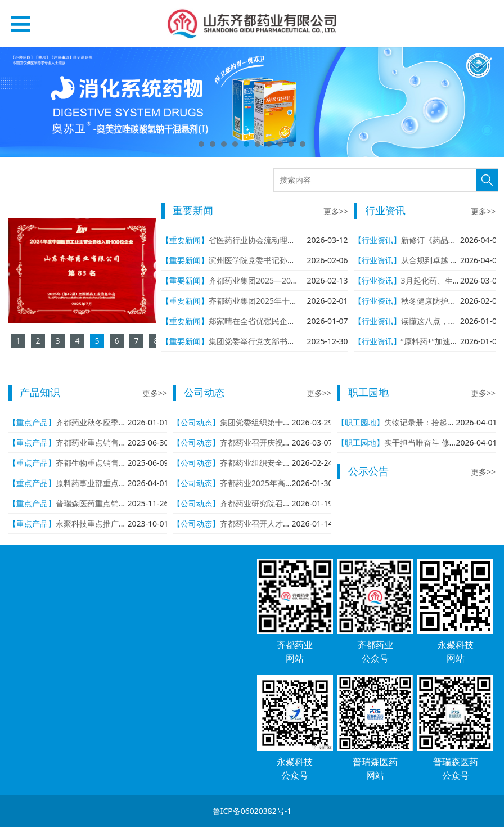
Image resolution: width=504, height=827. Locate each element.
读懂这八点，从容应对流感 (448, 321)
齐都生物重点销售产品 (95, 463)
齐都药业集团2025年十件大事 (261, 301)
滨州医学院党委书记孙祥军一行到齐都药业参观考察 (299, 260)
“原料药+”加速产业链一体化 (449, 341)
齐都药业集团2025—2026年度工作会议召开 (286, 280)
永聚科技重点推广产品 (95, 523)
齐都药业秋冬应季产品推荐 (103, 422)
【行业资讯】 (377, 240)
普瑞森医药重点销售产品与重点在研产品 (127, 503)
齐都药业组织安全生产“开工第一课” (282, 463)
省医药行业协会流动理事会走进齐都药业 (280, 240)
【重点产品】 (32, 422)
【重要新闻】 (185, 240)
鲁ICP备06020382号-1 (252, 811)
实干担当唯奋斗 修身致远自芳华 (440, 442)
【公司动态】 (196, 422)
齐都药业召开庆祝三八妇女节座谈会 (283, 442)
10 (303, 144)
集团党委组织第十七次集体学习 (275, 422)
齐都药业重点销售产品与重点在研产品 (123, 442)
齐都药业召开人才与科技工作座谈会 (283, 523)
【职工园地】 (361, 422)
